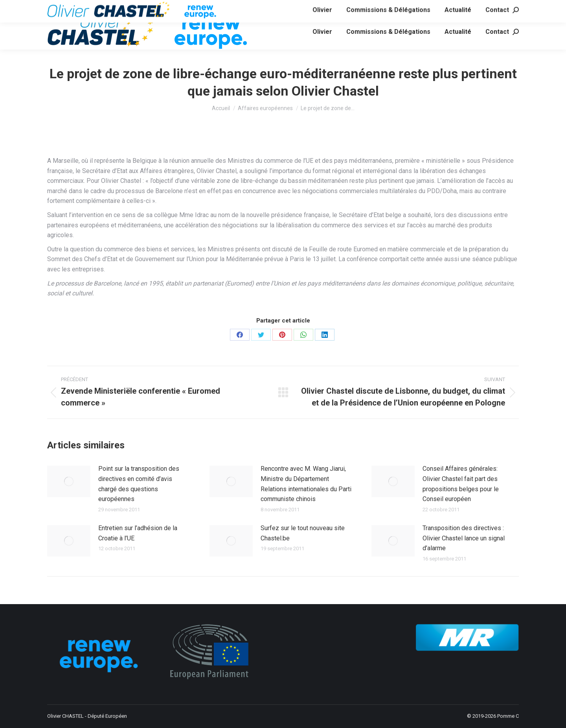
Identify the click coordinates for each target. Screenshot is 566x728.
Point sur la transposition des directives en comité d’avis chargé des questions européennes (139, 484)
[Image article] (69, 481)
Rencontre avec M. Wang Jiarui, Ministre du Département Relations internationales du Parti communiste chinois (306, 484)
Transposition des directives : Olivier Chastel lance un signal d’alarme (464, 538)
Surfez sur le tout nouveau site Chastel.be (303, 533)
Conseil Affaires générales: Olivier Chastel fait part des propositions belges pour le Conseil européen (461, 484)
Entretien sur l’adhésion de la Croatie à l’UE (138, 533)
